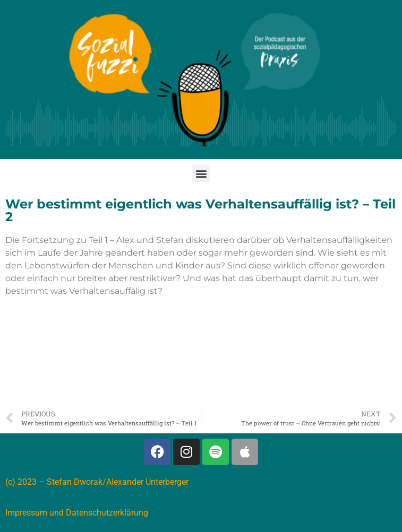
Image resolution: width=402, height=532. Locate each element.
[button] (201, 173)
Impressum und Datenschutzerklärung (77, 513)
